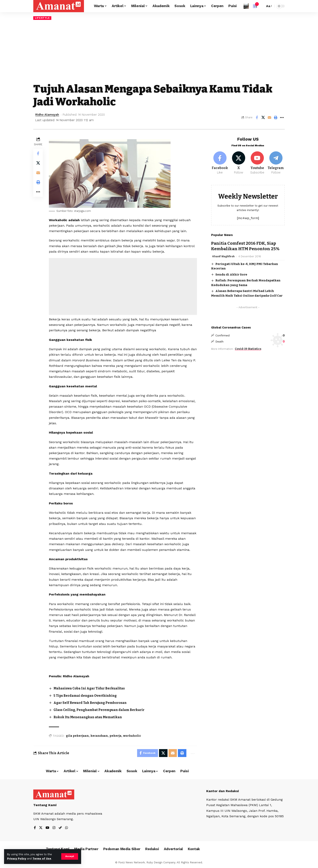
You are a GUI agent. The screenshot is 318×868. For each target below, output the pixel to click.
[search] (261, 6)
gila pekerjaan (78, 736)
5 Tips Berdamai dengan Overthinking (86, 696)
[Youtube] (257, 162)
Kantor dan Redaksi (223, 791)
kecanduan (99, 736)
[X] (239, 162)
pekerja (116, 736)
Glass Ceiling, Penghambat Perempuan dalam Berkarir (100, 710)
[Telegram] (276, 162)
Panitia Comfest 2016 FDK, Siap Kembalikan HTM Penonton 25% (246, 245)
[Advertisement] (159, 51)
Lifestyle (42, 18)
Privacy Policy (17, 859)
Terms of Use (42, 859)
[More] (282, 117)
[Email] (269, 117)
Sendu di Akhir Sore (231, 274)
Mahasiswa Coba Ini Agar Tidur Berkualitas (90, 689)
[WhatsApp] (67, 828)
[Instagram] (54, 828)
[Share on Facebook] (257, 117)
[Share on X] (263, 117)
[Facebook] (220, 162)
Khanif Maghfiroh (224, 256)
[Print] (276, 117)
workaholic (132, 736)
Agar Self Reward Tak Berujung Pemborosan (91, 703)
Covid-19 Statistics (248, 348)
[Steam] (60, 828)
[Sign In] (246, 6)
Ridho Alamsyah (47, 115)
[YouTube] (47, 828)
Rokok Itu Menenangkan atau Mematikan (89, 717)
